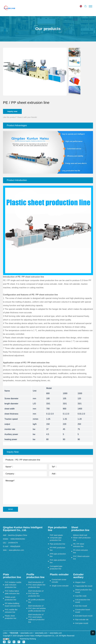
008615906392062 (18, 539)
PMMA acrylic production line (11, 598)
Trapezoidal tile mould (84, 586)
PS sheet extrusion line (81, 551)
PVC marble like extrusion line (11, 611)
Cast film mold (81, 596)
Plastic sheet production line (11, 617)
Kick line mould (81, 606)
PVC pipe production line (58, 561)
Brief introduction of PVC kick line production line (36, 593)
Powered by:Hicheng (28, 639)
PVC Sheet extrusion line (81, 558)
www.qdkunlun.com (16, 550)
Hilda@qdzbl (15, 546)
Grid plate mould (82, 623)
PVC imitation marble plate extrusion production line (13, 585)
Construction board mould (83, 611)
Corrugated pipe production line (56, 567)
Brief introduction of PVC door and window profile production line (37, 608)
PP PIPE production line (58, 549)
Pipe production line (58, 544)
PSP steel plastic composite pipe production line (56, 538)
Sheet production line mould (83, 591)
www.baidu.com (26, 633)
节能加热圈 (14, 633)
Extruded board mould (84, 616)
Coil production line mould (83, 601)
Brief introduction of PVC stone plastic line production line (37, 585)
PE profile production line (36, 601)
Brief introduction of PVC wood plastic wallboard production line (36, 618)
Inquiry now (12, 111)
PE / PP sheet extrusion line (79, 545)
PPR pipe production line (58, 555)
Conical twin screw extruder (59, 581)
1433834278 (13, 543)
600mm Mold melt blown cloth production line (82, 538)
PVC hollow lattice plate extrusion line (12, 592)
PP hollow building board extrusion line (12, 605)
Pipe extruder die (82, 620)
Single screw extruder (60, 586)
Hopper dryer (80, 582)
